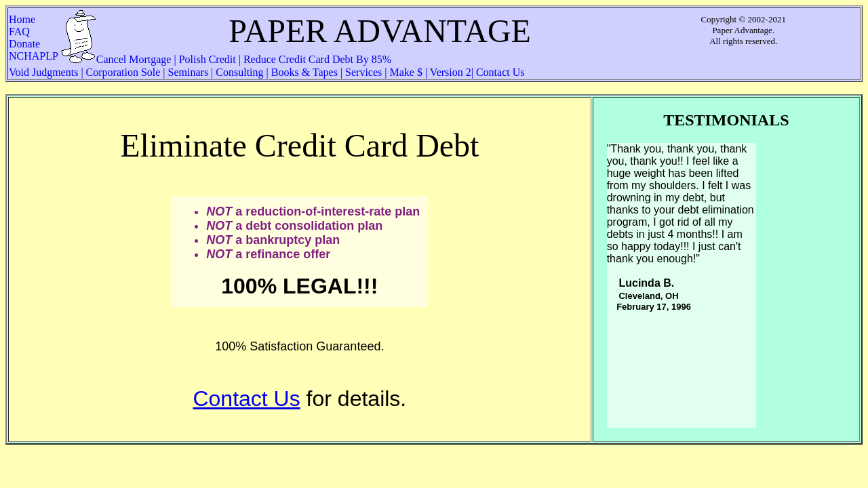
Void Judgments (45, 72)
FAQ (34, 32)
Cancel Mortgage (135, 59)
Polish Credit (208, 59)
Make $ (406, 72)
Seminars (189, 72)
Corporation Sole (123, 72)
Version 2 (449, 72)
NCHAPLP (34, 56)
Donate (28, 44)
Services (363, 72)
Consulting (239, 72)
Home (30, 19)
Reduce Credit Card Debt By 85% (316, 59)
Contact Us (499, 72)
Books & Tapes (304, 72)
